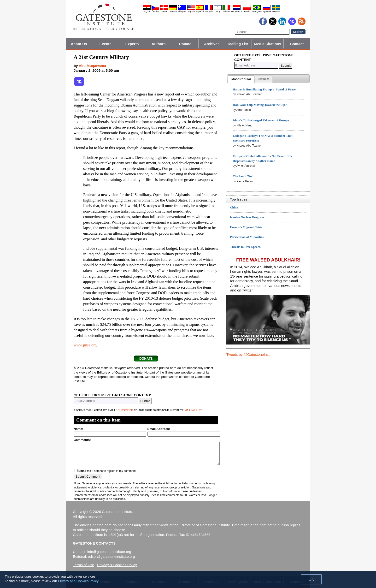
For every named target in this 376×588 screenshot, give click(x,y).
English (191, 12)
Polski (247, 12)
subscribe (125, 410)
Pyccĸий (267, 12)
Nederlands (237, 12)
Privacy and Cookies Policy (78, 581)
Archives (212, 44)
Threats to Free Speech (245, 247)
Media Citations (268, 44)
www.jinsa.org (85, 345)
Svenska (276, 12)
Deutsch (173, 12)
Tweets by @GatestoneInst (248, 354)
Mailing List (238, 44)
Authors (159, 44)
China (234, 207)
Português (257, 12)
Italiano (226, 12)
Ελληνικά (182, 12)
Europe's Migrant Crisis (246, 227)
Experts (132, 44)
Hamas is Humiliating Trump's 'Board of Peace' (264, 89)
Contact (297, 44)
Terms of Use (83, 565)
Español (200, 12)
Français (209, 12)
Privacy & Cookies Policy (117, 565)
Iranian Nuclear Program (247, 217)
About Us (79, 44)
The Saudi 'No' (243, 176)
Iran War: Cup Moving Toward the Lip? (260, 105)
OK (311, 579)
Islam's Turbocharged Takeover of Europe (261, 120)
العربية (147, 12)
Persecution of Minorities (247, 237)
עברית (218, 12)
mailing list (193, 410)
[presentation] (241, 79)
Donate (185, 44)
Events (106, 44)
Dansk (164, 12)
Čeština (156, 12)
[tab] (241, 79)
